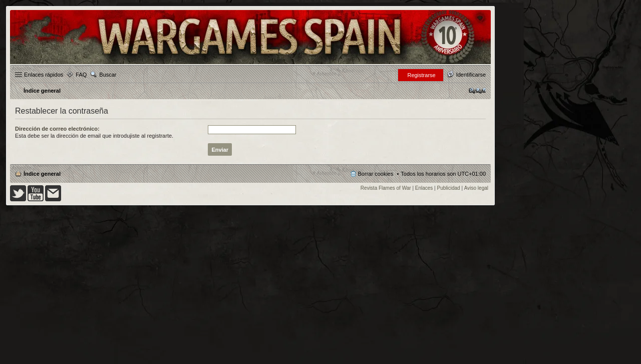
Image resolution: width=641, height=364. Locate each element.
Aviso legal (476, 188)
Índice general (42, 174)
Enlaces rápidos (44, 75)
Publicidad (449, 188)
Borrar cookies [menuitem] (376, 174)
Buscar (108, 75)
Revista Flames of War (386, 188)
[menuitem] (477, 91)
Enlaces (424, 188)
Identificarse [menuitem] (471, 75)
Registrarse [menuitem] (421, 75)
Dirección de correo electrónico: (57, 129)
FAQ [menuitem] (81, 75)
